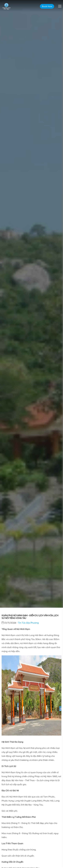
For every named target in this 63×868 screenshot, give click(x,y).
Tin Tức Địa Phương (28, 623)
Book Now (47, 6)
